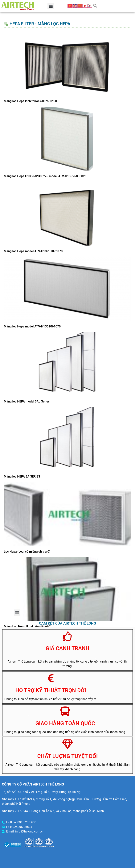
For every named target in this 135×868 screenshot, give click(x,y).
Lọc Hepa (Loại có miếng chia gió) (27, 552)
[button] (51, 6)
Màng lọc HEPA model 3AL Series (27, 401)
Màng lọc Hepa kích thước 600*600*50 (30, 101)
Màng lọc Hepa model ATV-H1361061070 (32, 326)
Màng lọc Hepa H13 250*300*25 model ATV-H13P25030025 (45, 176)
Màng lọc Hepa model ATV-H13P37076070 (33, 251)
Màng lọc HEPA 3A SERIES (22, 476)
